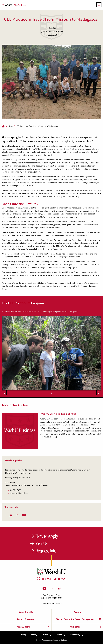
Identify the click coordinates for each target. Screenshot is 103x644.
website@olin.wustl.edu (52, 604)
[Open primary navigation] (99, 5)
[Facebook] (5, 516)
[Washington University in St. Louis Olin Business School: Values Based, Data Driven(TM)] (52, 580)
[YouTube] (44, 589)
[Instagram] (59, 589)
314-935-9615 (15, 490)
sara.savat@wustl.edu (19, 493)
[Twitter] (11, 516)
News (11, 126)
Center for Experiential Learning (53, 146)
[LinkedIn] (17, 516)
